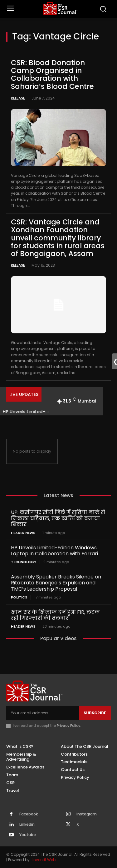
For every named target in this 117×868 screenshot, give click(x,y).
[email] (43, 713)
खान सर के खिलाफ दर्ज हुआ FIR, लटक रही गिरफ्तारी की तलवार (55, 615)
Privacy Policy (68, 726)
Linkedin (27, 824)
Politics (19, 597)
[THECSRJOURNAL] (60, 8)
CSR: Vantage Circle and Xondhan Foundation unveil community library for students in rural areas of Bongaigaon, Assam (58, 238)
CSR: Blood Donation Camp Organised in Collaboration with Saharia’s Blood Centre (52, 74)
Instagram (87, 814)
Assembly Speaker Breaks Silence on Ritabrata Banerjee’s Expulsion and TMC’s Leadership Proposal (56, 583)
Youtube (28, 835)
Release (18, 98)
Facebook (29, 814)
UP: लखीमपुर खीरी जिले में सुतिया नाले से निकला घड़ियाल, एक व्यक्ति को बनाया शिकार (58, 518)
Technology (24, 562)
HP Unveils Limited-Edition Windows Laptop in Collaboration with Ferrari (54, 551)
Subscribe (95, 713)
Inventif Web (44, 860)
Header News (23, 533)
